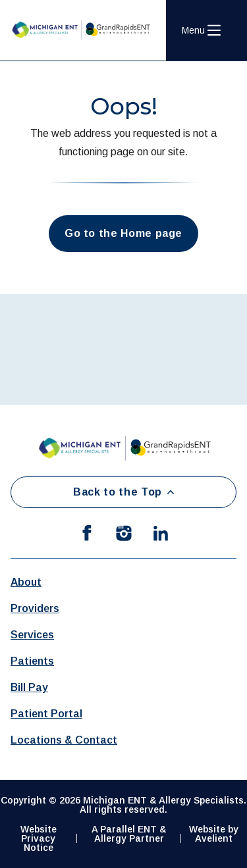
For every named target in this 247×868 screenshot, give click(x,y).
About (26, 582)
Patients (32, 661)
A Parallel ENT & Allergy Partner (129, 834)
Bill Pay (29, 687)
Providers (35, 608)
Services (32, 635)
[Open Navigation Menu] (201, 30)
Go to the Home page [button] (123, 233)
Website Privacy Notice (39, 838)
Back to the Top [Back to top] (123, 492)
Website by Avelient (214, 834)
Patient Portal (46, 714)
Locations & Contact (64, 740)
